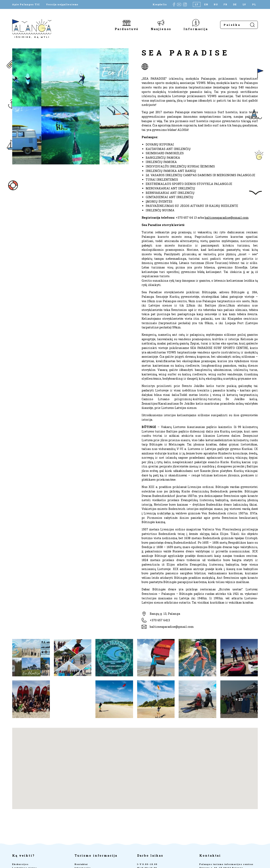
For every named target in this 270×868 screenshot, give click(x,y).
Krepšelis (160, 4)
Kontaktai (81, 864)
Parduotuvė (127, 29)
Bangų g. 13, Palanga (165, 614)
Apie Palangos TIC (26, 4)
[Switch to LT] (197, 4)
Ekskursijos (20, 864)
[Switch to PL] (254, 4)
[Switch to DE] (235, 4)
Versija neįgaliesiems (62, 4)
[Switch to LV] (244, 4)
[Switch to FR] (225, 4)
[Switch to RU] (216, 4)
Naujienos (161, 29)
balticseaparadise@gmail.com (227, 218)
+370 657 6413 (160, 620)
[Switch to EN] (206, 4)
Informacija (196, 29)
